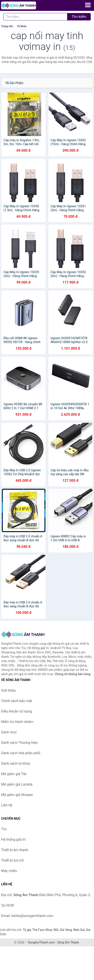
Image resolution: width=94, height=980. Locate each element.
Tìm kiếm (79, 17)
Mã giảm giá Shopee (17, 795)
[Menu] (88, 5)
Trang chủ (7, 26)
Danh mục (9, 732)
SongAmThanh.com (41, 942)
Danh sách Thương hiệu (19, 743)
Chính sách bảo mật (17, 701)
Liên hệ (7, 805)
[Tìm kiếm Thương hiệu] (35, 17)
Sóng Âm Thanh (68, 942)
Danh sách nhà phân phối (21, 753)
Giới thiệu (8, 690)
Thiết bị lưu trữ (12, 860)
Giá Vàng (66, 930)
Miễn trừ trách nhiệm (17, 722)
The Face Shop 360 (45, 930)
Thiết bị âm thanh (15, 850)
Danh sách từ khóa (16, 763)
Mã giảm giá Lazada (17, 784)
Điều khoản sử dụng (17, 711)
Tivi (4, 829)
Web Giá (79, 930)
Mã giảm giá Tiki (14, 774)
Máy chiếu (9, 871)
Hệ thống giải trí (13, 840)
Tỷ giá (27, 930)
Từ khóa (22, 26)
